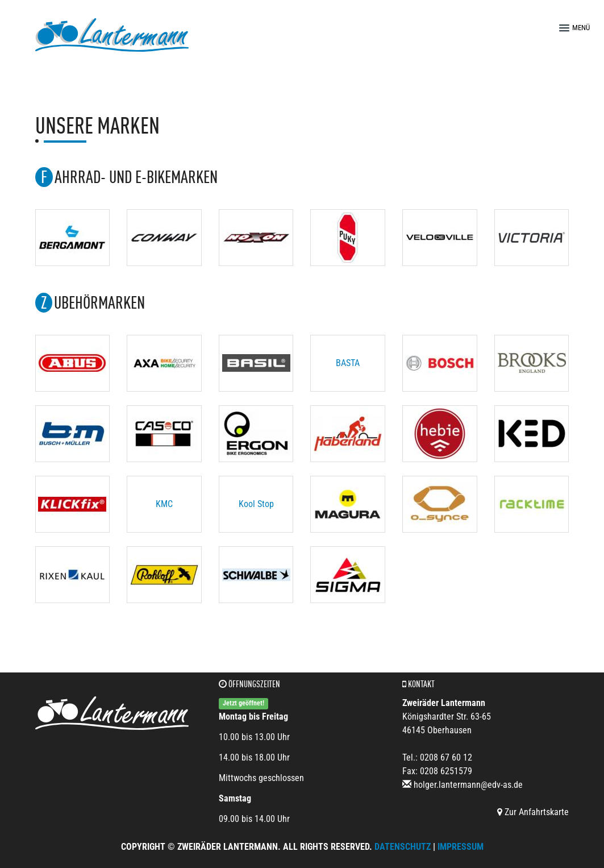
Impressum (461, 847)
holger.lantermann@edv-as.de (468, 785)
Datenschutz (403, 847)
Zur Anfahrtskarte (533, 812)
